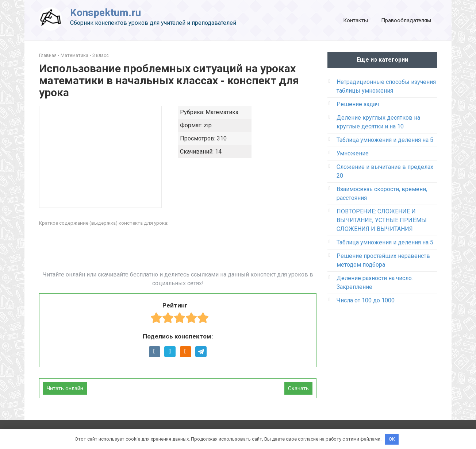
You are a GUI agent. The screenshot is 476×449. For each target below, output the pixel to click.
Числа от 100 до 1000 (366, 300)
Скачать (298, 388)
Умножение (353, 153)
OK (392, 439)
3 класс (101, 55)
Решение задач (358, 104)
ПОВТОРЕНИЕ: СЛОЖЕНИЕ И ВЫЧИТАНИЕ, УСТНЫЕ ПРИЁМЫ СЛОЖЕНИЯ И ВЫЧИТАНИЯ (382, 220)
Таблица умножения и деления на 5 (385, 140)
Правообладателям (406, 20)
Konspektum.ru (105, 13)
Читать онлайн (65, 388)
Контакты (356, 20)
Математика (74, 55)
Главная (48, 55)
